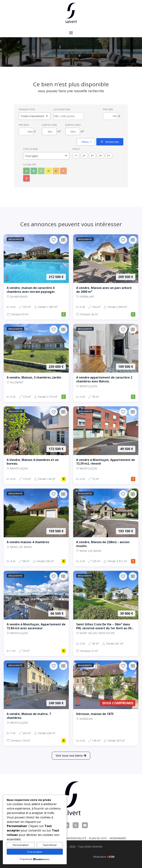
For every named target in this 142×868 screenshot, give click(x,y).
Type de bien (31, 149)
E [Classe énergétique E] (56, 171)
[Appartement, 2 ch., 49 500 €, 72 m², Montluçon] (106, 445)
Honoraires (118, 838)
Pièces (76, 149)
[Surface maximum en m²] (73, 131)
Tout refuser (50, 845)
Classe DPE (30, 165)
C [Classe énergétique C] (41, 171)
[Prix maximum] (26, 131)
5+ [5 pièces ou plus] (109, 156)
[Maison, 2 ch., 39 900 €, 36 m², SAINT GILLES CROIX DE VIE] (106, 613)
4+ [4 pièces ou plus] (100, 156)
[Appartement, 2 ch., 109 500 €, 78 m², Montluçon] (106, 363)
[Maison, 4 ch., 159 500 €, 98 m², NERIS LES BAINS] (36, 527)
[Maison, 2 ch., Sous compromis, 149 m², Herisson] (106, 703)
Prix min (108, 109)
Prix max (24, 125)
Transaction (27, 109)
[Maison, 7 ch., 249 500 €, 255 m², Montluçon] (36, 703)
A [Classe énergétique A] (26, 171)
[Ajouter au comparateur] (63, 240)
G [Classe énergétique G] (26, 178)
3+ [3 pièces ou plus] (92, 156)
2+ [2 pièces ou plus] (84, 156)
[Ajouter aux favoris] (54, 240)
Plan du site (98, 838)
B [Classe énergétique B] (34, 171)
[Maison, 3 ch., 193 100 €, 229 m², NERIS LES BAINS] (106, 527)
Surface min (49, 125)
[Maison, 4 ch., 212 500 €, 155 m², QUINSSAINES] (36, 277)
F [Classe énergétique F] (63, 171)
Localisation (62, 109)
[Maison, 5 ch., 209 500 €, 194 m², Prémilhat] (106, 277)
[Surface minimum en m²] (49, 131)
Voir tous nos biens (69, 756)
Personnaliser (21, 845)
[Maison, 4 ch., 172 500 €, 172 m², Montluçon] (36, 445)
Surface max (73, 125)
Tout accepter (35, 852)
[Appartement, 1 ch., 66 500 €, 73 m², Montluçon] (36, 613)
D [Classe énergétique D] (49, 171)
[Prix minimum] (110, 116)
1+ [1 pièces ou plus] (76, 156)
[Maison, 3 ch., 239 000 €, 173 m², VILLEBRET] (36, 363)
